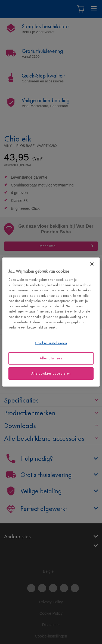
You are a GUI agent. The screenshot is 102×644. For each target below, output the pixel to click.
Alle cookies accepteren (51, 373)
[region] (51, 322)
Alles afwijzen (51, 358)
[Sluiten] (92, 264)
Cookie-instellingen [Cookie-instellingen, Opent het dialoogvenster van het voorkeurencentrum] (51, 343)
